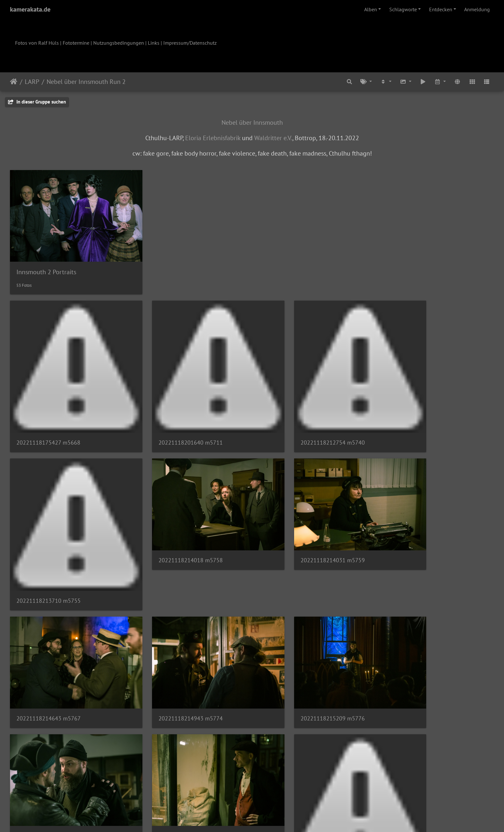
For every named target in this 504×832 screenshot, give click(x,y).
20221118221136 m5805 (419, 655)
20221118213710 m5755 (419, 411)
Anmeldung (477, 9)
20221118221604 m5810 (295, 760)
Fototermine (76, 43)
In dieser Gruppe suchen (37, 102)
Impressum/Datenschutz (190, 43)
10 (284, 794)
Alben (371, 9)
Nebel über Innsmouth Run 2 (86, 82)
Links (154, 43)
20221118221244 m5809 (172, 760)
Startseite (14, 82)
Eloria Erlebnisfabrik (213, 138)
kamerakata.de (30, 9)
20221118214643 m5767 (295, 516)
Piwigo (265, 818)
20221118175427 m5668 (48, 411)
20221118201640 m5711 (172, 411)
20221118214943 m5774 (419, 516)
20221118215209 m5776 (49, 621)
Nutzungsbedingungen (119, 43)
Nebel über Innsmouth (252, 122)
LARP (32, 82)
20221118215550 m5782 (172, 621)
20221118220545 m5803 (295, 621)
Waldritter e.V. (273, 138)
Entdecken (441, 9)
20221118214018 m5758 (49, 516)
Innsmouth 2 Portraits (46, 259)
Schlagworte (403, 9)
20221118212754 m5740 (295, 411)
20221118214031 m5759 (172, 516)
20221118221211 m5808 (49, 760)
